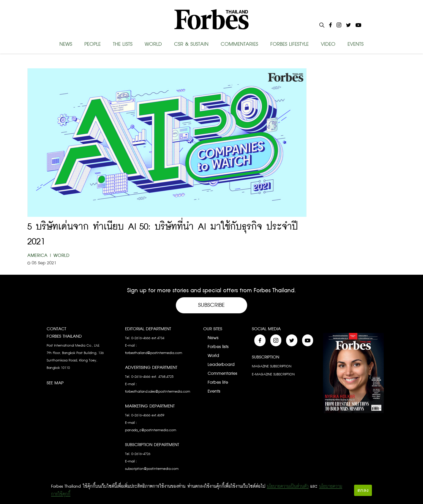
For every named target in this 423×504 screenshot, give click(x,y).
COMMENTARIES (239, 44)
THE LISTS (123, 44)
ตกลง (363, 490)
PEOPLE (93, 44)
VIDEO (328, 44)
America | (40, 256)
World (61, 256)
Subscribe (211, 305)
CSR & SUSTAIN (191, 44)
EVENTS (356, 44)
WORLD (153, 44)
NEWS (66, 44)
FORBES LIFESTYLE (289, 44)
